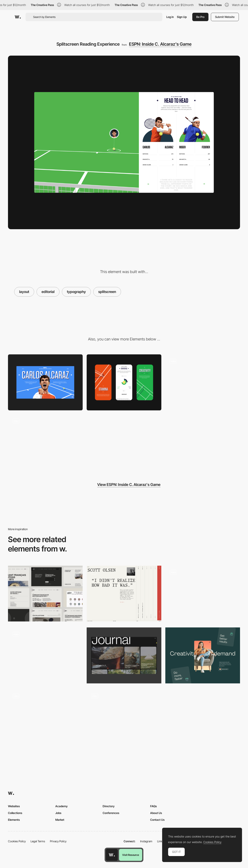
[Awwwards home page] (112, 855)
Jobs (58, 813)
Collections (15, 813)
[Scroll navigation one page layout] (124, 716)
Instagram (146, 841)
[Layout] (45, 594)
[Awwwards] (18, 17)
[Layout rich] (124, 594)
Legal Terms (38, 841)
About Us (156, 813)
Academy (62, 806)
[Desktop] (45, 382)
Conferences (111, 813)
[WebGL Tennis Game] (203, 382)
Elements (14, 820)
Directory (109, 806)
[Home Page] (45, 717)
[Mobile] (124, 382)
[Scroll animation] (45, 442)
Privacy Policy (58, 841)
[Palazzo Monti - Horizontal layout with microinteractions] (203, 592)
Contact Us (157, 820)
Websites (14, 806)
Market (60, 820)
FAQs (153, 806)
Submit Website (225, 17)
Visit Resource (131, 855)
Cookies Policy (17, 841)
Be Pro (200, 17)
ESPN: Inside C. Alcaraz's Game (160, 44)
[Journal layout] (124, 655)
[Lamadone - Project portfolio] (45, 654)
